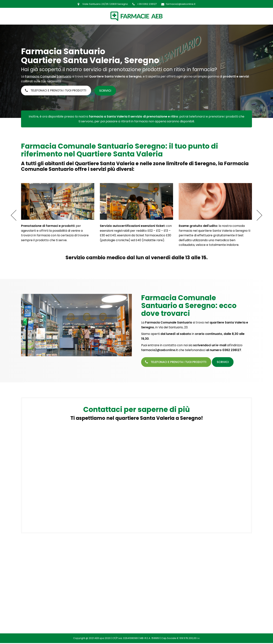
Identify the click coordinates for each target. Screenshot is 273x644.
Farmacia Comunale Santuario (48, 76)
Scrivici (106, 90)
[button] (259, 215)
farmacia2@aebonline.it (159, 350)
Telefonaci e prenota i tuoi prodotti (58, 90)
